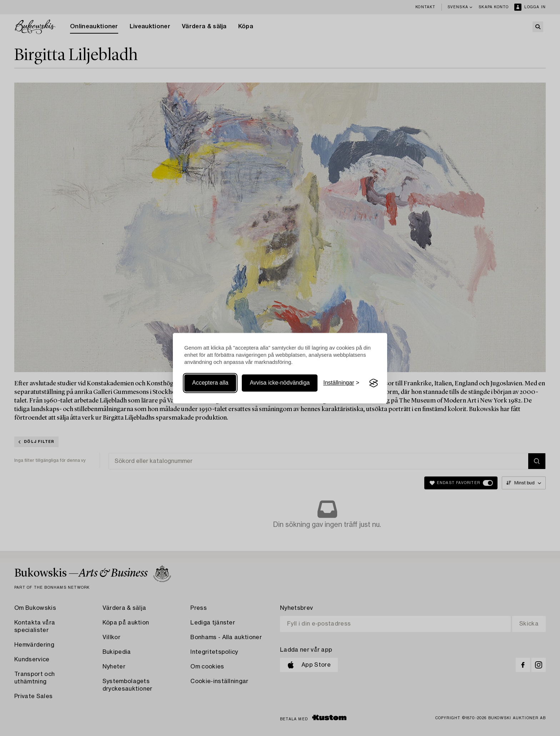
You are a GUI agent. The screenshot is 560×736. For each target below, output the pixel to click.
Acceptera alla (210, 383)
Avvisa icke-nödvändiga (280, 383)
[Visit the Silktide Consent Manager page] (374, 383)
